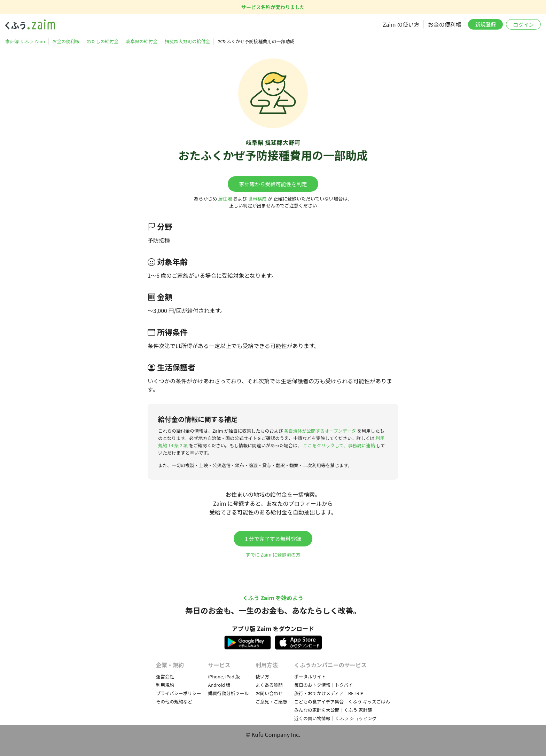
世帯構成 (257, 199)
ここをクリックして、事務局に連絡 (339, 445)
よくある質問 (269, 685)
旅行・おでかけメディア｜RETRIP (329, 693)
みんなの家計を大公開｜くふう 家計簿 (333, 710)
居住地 (225, 199)
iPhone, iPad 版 (224, 676)
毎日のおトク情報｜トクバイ (323, 685)
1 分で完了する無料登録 (273, 539)
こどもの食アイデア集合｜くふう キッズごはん (342, 702)
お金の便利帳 (445, 24)
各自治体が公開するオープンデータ (320, 431)
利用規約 (165, 685)
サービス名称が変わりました (273, 7)
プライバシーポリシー (179, 693)
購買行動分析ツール (228, 693)
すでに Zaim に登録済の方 (273, 555)
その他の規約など (174, 702)
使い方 (262, 676)
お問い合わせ (269, 693)
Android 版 (219, 685)
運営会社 (165, 676)
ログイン (523, 25)
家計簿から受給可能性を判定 (273, 184)
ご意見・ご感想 (271, 702)
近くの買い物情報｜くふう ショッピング (336, 718)
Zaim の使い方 (401, 24)
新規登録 (485, 24)
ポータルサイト (310, 676)
